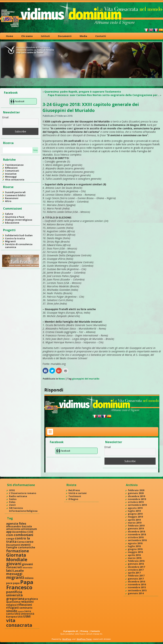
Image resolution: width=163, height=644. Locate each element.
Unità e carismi (78, 493)
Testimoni (75, 496)
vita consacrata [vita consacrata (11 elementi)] (19, 623)
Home (10, 36)
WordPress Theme (84, 639)
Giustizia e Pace (15, 217)
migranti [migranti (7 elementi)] (15, 577)
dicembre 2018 (136, 532)
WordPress (67, 639)
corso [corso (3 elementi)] (29, 542)
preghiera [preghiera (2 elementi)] (31, 599)
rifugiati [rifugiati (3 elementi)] (12, 607)
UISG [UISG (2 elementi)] (17, 614)
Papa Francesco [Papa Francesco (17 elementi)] (20, 585)
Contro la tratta (15, 238)
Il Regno (73, 499)
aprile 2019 (134, 520)
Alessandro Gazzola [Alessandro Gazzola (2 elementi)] (19, 526)
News (62, 379)
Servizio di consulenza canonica (19, 246)
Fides (12, 502)
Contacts (95, 631)
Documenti (65, 36)
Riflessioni (11, 168)
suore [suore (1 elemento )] (21, 611)
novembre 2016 (137, 584)
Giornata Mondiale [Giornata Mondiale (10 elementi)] (17, 557)
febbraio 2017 (136, 576)
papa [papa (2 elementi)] (16, 583)
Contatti (101, 36)
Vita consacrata (15, 180)
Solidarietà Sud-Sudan (19, 235)
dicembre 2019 (136, 496)
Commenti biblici (15, 195)
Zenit (12, 505)
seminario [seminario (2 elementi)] (26, 608)
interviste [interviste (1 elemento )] (28, 568)
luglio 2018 (134, 546)
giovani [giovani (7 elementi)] (14, 564)
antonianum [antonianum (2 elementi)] (29, 529)
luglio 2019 (134, 511)
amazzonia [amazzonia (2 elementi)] (13, 529)
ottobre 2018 (136, 537)
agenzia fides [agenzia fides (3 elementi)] (16, 523)
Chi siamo (27, 36)
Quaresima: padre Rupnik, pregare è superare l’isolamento (83, 92)
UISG (12, 490)
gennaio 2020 (136, 493)
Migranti (10, 241)
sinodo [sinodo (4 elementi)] (12, 611)
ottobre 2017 (136, 570)
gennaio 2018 (136, 564)
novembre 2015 (137, 587)
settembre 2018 (137, 540)
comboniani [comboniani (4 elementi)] (23, 535)
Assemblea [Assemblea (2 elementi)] (19, 532)
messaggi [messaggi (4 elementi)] (14, 574)
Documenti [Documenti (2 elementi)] (13, 545)
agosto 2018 (135, 543)
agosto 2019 (135, 508)
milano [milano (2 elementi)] (29, 578)
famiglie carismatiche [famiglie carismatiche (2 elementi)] (21, 547)
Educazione (12, 223)
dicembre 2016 (136, 582)
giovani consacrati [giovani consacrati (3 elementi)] (20, 566)
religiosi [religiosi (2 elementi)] (11, 605)
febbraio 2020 (136, 490)
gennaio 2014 (136, 593)
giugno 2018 (135, 549)
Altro (8, 201)
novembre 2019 (137, 499)
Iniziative (11, 174)
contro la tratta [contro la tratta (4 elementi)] (18, 540)
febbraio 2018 (136, 561)
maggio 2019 (135, 517)
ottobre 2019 (136, 502)
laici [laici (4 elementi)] (9, 570)
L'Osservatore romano (23, 493)
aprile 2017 (134, 573)
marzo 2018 (135, 558)
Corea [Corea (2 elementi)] (21, 542)
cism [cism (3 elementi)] (10, 535)
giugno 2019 (135, 514)
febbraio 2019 (136, 526)
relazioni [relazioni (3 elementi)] (27, 602)
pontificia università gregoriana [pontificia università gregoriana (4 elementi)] (15, 595)
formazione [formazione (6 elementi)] (18, 551)
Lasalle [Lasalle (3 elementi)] (18, 571)
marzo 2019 (135, 523)
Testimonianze (14, 165)
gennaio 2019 (136, 528)
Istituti (45, 36)
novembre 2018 (137, 534)
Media (83, 36)
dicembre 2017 (136, 567)
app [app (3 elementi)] (9, 532)
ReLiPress (74, 490)
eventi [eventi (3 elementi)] (26, 545)
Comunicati (12, 171)
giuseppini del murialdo (86, 379)
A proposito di (71, 631)
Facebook (11, 93)
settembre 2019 (137, 505)
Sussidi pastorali (15, 192)
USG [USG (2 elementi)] (20, 617)
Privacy (84, 631)
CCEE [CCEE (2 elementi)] (30, 532)
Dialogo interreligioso (19, 220)
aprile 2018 (134, 555)
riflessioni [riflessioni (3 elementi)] (25, 605)
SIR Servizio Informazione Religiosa (23, 509)
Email (5, 117)
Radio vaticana (18, 496)
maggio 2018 (135, 552)
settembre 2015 (137, 590)
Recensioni (12, 198)
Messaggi (11, 177)
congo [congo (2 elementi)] (10, 538)
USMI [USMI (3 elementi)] (27, 616)
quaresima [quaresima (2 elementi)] (13, 602)
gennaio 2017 (136, 579)
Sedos (13, 499)
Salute (9, 214)
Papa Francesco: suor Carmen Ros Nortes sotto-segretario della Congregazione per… (104, 95)
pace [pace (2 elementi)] (9, 583)
